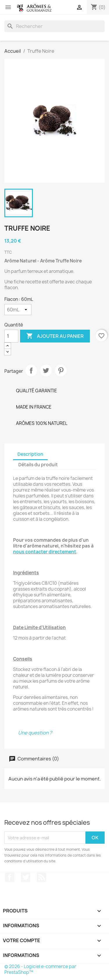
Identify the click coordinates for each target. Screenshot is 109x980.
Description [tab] (30, 454)
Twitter (26, 877)
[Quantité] (11, 336)
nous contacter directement (45, 552)
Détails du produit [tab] (38, 465)
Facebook (10, 877)
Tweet (46, 370)
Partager (31, 370)
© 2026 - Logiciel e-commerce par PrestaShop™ (40, 969)
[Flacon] (18, 310)
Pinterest (61, 370)
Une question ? (35, 733)
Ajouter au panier (55, 336)
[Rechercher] (54, 26)
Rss (42, 877)
